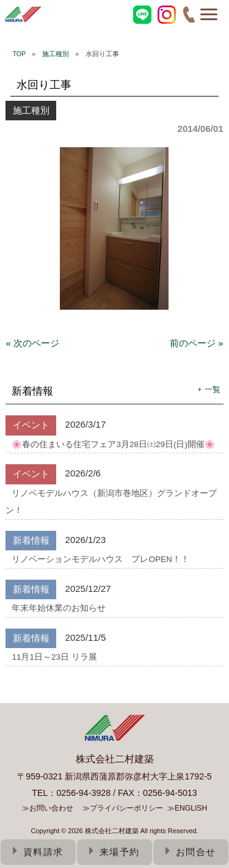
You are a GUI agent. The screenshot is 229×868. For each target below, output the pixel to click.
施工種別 (56, 54)
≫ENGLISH (187, 808)
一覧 (213, 389)
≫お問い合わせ (48, 808)
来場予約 (114, 852)
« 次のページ (32, 343)
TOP (19, 54)
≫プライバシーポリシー (123, 808)
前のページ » (197, 343)
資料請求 (38, 852)
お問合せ (191, 852)
